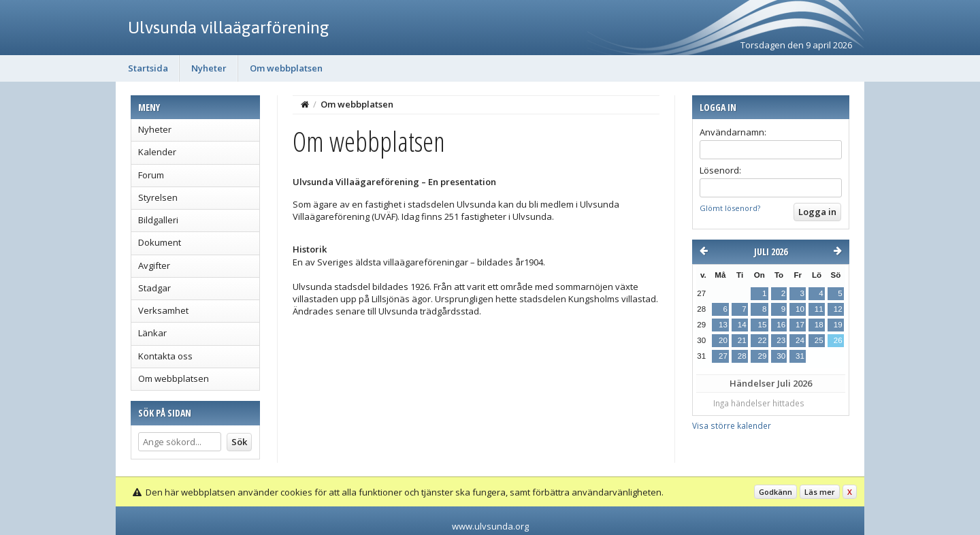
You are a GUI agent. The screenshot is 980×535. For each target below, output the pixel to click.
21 (742, 340)
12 (838, 309)
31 (800, 356)
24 (800, 340)
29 (762, 356)
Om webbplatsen (286, 68)
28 (742, 356)
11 (819, 309)
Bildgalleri (158, 220)
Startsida (148, 68)
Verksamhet (163, 310)
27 (723, 356)
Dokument (160, 242)
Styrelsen (158, 197)
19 (838, 325)
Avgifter (154, 265)
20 (723, 340)
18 (819, 325)
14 (742, 325)
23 (781, 340)
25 (819, 340)
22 (762, 340)
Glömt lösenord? (730, 208)
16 (781, 325)
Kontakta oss (165, 356)
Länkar (152, 333)
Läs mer (820, 492)
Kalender (157, 152)
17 (800, 325)
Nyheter (209, 68)
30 (781, 356)
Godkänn (775, 492)
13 (723, 325)
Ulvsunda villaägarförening (229, 27)
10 (800, 309)
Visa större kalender (732, 425)
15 (762, 325)
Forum (151, 175)
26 (838, 340)
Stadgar (154, 288)
